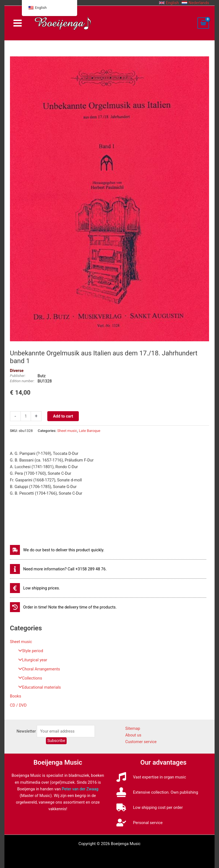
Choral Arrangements (38, 669)
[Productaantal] (26, 416)
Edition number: (22, 381)
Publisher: (18, 376)
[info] (58, 569)
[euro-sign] (35, 588)
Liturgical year (31, 660)
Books (16, 696)
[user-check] (140, 823)
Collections (29, 678)
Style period (29, 651)
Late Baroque (90, 431)
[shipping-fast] (57, 550)
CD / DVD (18, 705)
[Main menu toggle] (18, 23)
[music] (151, 777)
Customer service (141, 742)
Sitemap (133, 728)
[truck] (150, 807)
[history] (63, 607)
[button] (169, 3)
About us (133, 735)
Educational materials (38, 687)
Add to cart (63, 416)
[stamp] (157, 792)
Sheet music (21, 642)
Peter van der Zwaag (80, 789)
